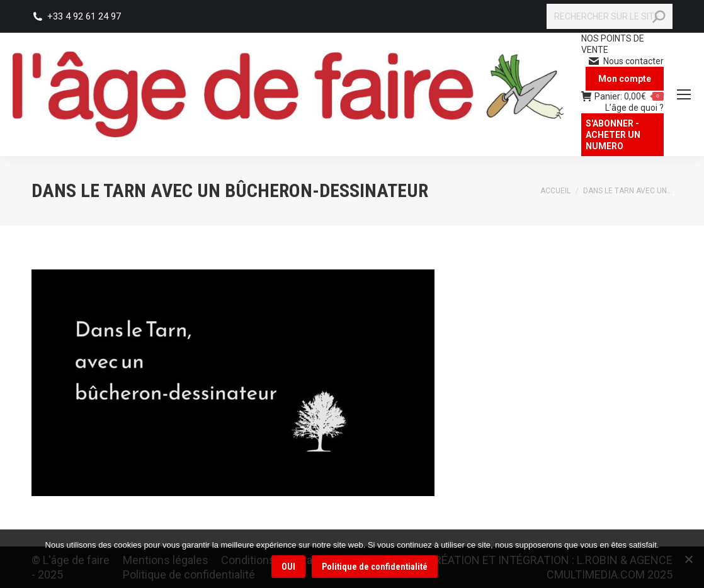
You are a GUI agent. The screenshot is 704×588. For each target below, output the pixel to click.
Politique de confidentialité (375, 567)
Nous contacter (626, 61)
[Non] (688, 559)
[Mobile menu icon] (684, 94)
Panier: (622, 96)
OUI (289, 567)
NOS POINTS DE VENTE (613, 44)
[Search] (610, 16)
